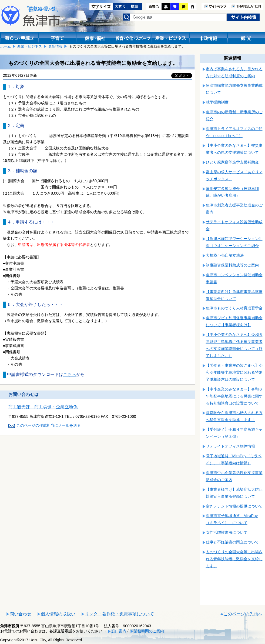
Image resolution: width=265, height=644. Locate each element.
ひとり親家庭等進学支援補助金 (232, 162)
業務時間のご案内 (149, 631)
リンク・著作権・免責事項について (119, 614)
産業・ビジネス (30, 46)
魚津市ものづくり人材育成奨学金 (234, 308)
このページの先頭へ (243, 614)
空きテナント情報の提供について (234, 506)
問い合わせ (21, 614)
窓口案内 (119, 631)
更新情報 (55, 46)
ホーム (6, 46)
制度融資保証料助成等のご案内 (232, 265)
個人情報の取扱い (58, 614)
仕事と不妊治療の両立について (232, 542)
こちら (70, 374)
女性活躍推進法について (227, 532)
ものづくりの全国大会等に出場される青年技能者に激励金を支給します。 (234, 559)
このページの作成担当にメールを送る (49, 425)
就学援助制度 (217, 102)
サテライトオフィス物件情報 (230, 446)
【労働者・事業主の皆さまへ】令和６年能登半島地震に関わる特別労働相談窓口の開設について (234, 372)
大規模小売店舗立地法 (225, 255)
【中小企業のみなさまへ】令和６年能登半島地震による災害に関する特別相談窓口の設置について (234, 396)
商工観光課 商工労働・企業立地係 (43, 407)
